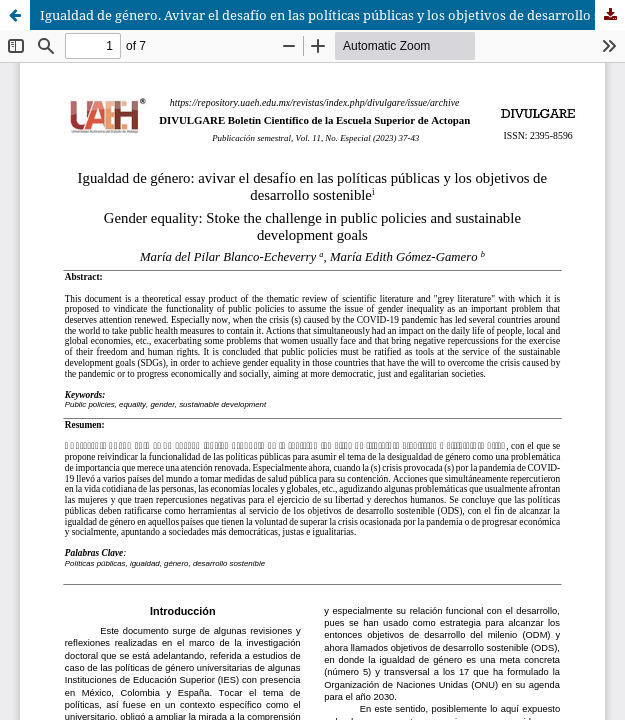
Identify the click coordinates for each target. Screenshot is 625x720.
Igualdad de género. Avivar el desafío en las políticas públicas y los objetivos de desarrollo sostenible (332, 15)
